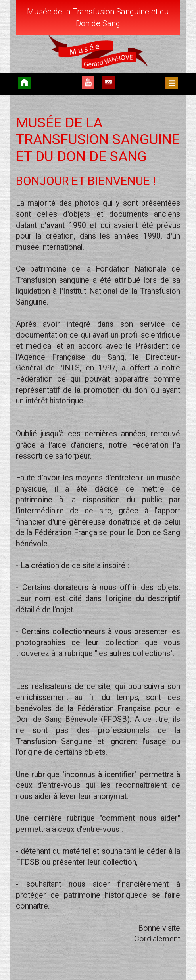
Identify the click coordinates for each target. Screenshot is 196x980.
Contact (108, 82)
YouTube (88, 82)
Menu (172, 83)
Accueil (24, 83)
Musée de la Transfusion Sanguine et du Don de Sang (98, 17)
